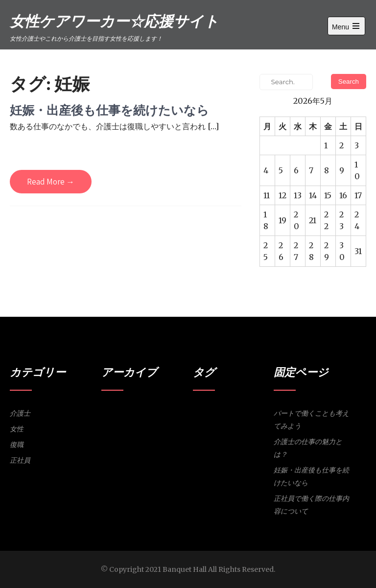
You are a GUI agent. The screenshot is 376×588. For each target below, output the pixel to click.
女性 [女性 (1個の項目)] (234, 412)
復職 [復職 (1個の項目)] (258, 412)
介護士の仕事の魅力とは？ (308, 448)
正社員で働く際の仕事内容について (311, 505)
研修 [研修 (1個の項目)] (211, 425)
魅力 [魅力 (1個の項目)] (223, 425)
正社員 (20, 460)
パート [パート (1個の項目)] (201, 412)
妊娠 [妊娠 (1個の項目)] (246, 412)
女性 (17, 429)
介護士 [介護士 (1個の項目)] (219, 412)
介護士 (20, 413)
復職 (17, 445)
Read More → (51, 182)
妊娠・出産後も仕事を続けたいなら (109, 110)
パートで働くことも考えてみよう (311, 420)
